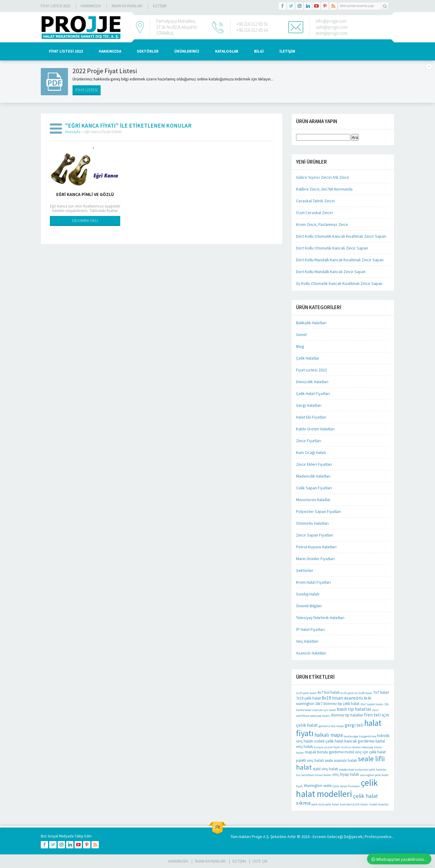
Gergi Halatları (309, 405)
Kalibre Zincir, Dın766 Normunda (324, 189)
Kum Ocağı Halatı (311, 452)
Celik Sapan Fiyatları (314, 488)
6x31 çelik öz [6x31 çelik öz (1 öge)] (349, 693)
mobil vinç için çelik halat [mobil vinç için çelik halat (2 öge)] (365, 752)
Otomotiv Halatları (312, 523)
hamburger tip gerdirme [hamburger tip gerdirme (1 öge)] (360, 736)
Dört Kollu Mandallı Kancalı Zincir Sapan (331, 272)
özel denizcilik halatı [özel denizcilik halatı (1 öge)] (354, 804)
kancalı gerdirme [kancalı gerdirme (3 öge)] (359, 741)
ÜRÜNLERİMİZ (187, 51)
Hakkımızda (91, 6)
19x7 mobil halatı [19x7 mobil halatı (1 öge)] (372, 704)
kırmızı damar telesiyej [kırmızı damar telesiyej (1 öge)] (357, 747)
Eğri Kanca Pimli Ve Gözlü (85, 194)
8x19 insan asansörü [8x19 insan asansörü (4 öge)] (342, 698)
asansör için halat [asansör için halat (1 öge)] (324, 710)
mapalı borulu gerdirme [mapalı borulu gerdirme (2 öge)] (324, 752)
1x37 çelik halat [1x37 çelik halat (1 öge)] (306, 693)
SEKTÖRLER (148, 51)
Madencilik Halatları (313, 476)
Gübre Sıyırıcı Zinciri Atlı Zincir (323, 177)
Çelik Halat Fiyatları (313, 393)
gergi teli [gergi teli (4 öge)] (354, 725)
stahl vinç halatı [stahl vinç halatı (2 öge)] (325, 769)
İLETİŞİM (160, 6)
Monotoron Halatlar (313, 500)
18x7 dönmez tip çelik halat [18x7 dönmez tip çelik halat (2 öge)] (337, 704)
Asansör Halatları (311, 653)
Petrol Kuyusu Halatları (316, 547)
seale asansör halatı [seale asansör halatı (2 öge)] (341, 760)
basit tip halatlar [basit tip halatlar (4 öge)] (354, 709)
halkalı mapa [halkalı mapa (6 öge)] (329, 735)
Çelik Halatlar (308, 358)
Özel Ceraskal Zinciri (314, 213)
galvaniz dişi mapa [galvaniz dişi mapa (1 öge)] (331, 726)
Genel (301, 334)
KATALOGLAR (227, 51)
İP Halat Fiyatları (310, 629)
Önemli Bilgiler (309, 606)
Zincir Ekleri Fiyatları (314, 464)
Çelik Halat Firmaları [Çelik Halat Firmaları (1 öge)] (346, 786)
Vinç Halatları (307, 641)
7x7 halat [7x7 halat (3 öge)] (381, 692)
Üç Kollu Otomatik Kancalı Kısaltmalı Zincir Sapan (339, 283)
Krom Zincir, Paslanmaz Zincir (322, 224)
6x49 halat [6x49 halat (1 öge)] (365, 693)
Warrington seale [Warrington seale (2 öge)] (318, 786)
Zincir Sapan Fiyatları (315, 535)
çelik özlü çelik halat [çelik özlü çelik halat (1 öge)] (325, 804)
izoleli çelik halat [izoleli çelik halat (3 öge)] (329, 741)
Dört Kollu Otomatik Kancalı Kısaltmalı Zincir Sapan (341, 236)
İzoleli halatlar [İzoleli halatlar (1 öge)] (379, 804)
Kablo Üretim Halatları (315, 429)
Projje (257, 837)
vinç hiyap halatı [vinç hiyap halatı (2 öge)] (346, 774)
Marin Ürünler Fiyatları (315, 559)
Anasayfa (73, 132)
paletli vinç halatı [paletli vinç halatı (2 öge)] (310, 760)
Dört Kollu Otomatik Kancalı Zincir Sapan (332, 248)
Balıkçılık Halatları (311, 323)
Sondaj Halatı (308, 594)
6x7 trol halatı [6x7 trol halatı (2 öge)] (329, 692)
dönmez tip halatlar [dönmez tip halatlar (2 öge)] (347, 715)
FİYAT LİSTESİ (87, 90)
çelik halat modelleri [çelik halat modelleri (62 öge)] (337, 788)
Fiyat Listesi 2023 (55, 6)
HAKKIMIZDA (110, 51)
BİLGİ (259, 51)
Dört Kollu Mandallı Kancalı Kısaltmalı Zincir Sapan (340, 260)
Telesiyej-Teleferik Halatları (320, 618)
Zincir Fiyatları (309, 441)
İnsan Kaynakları (127, 6)
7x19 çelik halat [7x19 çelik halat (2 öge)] (308, 698)
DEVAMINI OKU (85, 220)
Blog (300, 346)
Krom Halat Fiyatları (313, 582)
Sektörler (305, 570)
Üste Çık (260, 861)
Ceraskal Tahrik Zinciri (316, 201)
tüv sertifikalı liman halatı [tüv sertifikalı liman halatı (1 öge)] (314, 775)
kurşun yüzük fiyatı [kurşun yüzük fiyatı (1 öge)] (327, 747)
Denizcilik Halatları (312, 382)
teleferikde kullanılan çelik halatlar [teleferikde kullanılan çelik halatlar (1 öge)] (363, 770)
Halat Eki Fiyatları (311, 417)
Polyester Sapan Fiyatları (319, 511)
